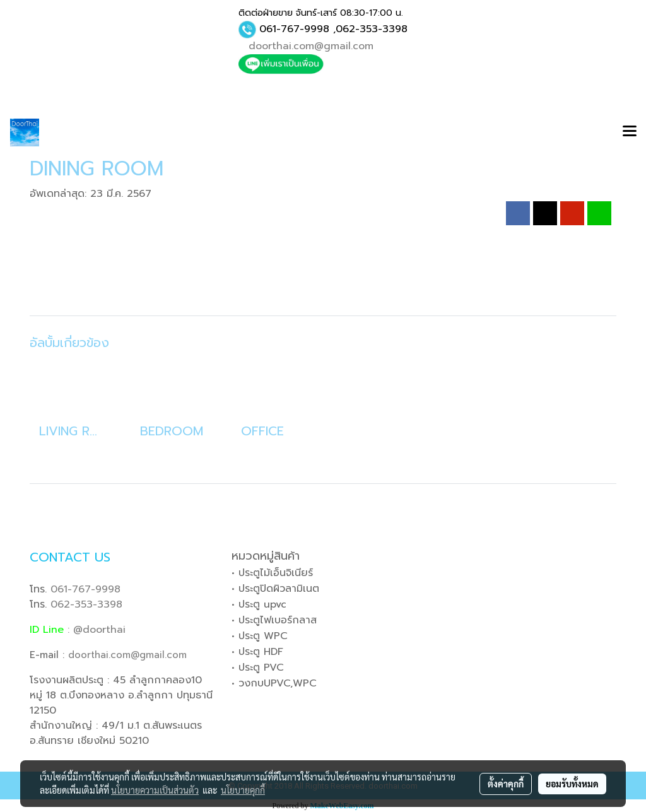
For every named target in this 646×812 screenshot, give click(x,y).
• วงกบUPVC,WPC (274, 683)
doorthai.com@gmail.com (311, 46)
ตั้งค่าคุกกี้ (506, 784)
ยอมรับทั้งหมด (572, 784)
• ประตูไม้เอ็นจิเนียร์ (272, 573)
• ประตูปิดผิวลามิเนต (275, 589)
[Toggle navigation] (630, 132)
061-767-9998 (294, 29)
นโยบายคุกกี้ (243, 790)
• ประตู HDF (257, 652)
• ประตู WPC (260, 636)
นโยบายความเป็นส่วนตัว (155, 790)
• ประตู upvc (259, 604)
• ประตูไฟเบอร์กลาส (274, 620)
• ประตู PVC (258, 668)
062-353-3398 (372, 29)
